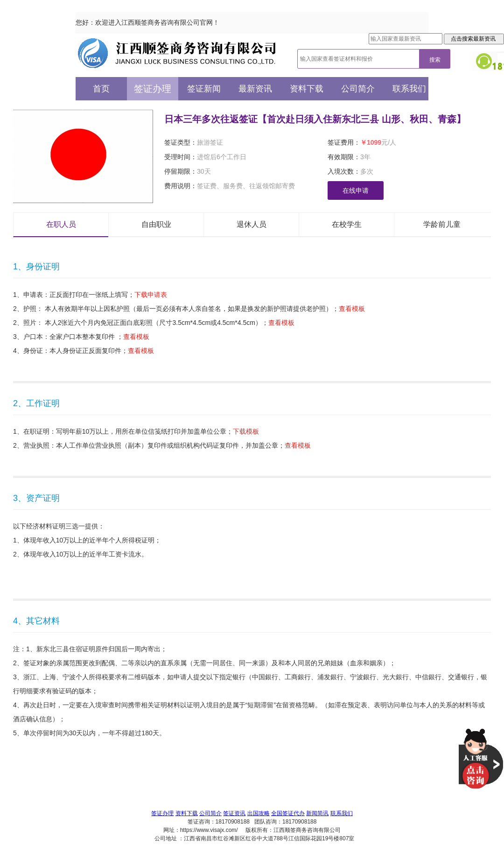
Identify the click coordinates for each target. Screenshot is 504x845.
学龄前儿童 (442, 224)
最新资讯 (255, 89)
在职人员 (61, 224)
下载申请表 (151, 295)
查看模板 (352, 309)
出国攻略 (259, 813)
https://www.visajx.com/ (209, 830)
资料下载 (307, 89)
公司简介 (358, 89)
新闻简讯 (317, 813)
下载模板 (246, 431)
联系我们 (409, 89)
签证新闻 (204, 89)
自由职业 (156, 224)
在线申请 (356, 190)
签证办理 (153, 89)
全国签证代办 (288, 813)
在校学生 (347, 224)
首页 (101, 89)
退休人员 (252, 224)
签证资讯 (234, 813)
